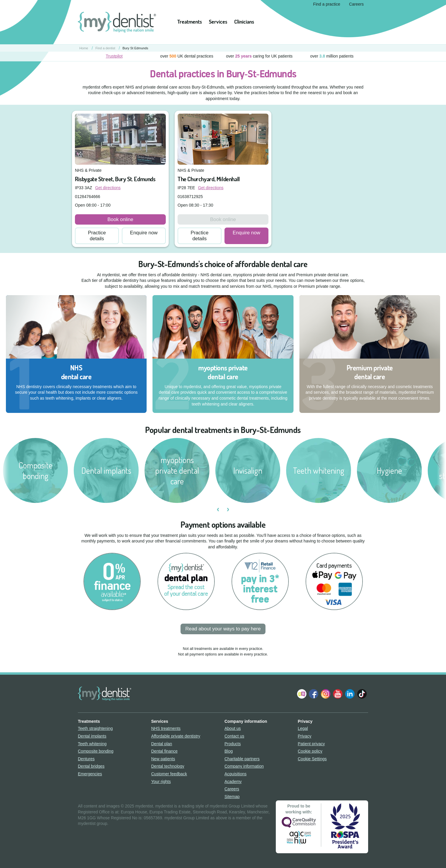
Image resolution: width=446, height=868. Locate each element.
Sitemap (232, 797)
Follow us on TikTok (362, 694)
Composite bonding (96, 751)
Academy (233, 782)
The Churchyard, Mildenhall (209, 179)
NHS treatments (166, 728)
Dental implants (92, 736)
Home (84, 48)
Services (218, 22)
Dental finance (165, 751)
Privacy (305, 736)
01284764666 (88, 197)
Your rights (161, 782)
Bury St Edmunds (135, 48)
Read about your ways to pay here (223, 629)
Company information (244, 766)
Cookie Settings (312, 759)
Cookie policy (310, 751)
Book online (120, 219)
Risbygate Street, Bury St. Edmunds (115, 179)
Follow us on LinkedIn (350, 694)
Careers (356, 4)
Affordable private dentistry (176, 736)
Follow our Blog (302, 694)
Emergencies (90, 774)
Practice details (97, 236)
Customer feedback (169, 774)
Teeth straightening (95, 728)
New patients (163, 759)
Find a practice (327, 4)
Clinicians (244, 22)
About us (233, 728)
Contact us (234, 736)
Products (233, 744)
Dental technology (168, 766)
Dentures (86, 759)
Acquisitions (236, 774)
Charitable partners (242, 759)
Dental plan (162, 744)
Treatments (190, 22)
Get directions (108, 188)
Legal (303, 728)
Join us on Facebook (314, 694)
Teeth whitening (92, 744)
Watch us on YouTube (338, 694)
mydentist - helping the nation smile (117, 22)
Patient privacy (311, 744)
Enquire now (144, 233)
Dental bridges (91, 766)
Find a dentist (105, 48)
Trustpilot (114, 56)
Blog (229, 751)
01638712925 (190, 197)
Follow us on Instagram (326, 694)
